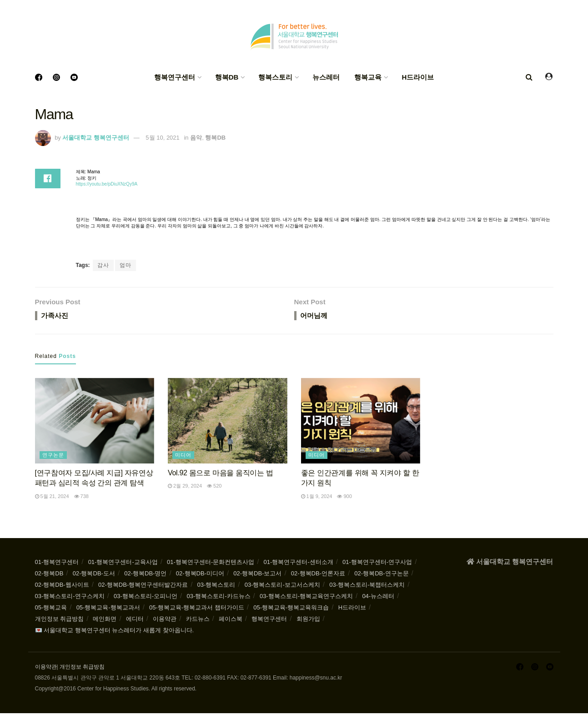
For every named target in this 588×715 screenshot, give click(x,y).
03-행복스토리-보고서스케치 (282, 587)
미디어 (183, 457)
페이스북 (231, 621)
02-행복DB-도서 (94, 575)
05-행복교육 (51, 609)
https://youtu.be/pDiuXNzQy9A (107, 184)
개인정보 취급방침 (60, 621)
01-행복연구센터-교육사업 (123, 564)
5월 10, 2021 (162, 138)
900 (344, 498)
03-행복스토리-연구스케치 (70, 598)
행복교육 (368, 77)
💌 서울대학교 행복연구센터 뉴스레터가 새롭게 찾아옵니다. (115, 632)
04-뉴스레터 (378, 598)
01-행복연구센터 (57, 564)
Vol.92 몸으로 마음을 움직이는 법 (221, 475)
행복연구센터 (175, 77)
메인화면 (105, 621)
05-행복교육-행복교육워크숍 (291, 609)
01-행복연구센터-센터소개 (299, 564)
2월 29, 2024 (185, 488)
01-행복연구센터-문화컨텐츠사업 (211, 564)
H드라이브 (418, 77)
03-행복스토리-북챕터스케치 (367, 587)
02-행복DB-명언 (145, 575)
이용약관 (165, 621)
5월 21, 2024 (52, 498)
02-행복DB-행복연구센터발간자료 (143, 587)
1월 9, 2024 (317, 498)
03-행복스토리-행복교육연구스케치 (306, 598)
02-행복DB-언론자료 (318, 575)
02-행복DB (49, 575)
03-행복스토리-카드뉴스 (218, 598)
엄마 (126, 265)
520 (214, 488)
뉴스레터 (326, 77)
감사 (103, 265)
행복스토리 (275, 77)
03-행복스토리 (216, 587)
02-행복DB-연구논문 (381, 575)
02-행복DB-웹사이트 (62, 587)
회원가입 (308, 621)
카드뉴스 (198, 621)
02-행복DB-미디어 (200, 575)
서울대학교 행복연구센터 (96, 138)
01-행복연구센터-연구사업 (377, 564)
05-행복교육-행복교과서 (108, 609)
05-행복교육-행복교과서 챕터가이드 (197, 609)
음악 (196, 138)
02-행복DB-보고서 (257, 575)
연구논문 (53, 457)
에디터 (135, 621)
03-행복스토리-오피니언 (146, 598)
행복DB (227, 77)
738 (81, 498)
